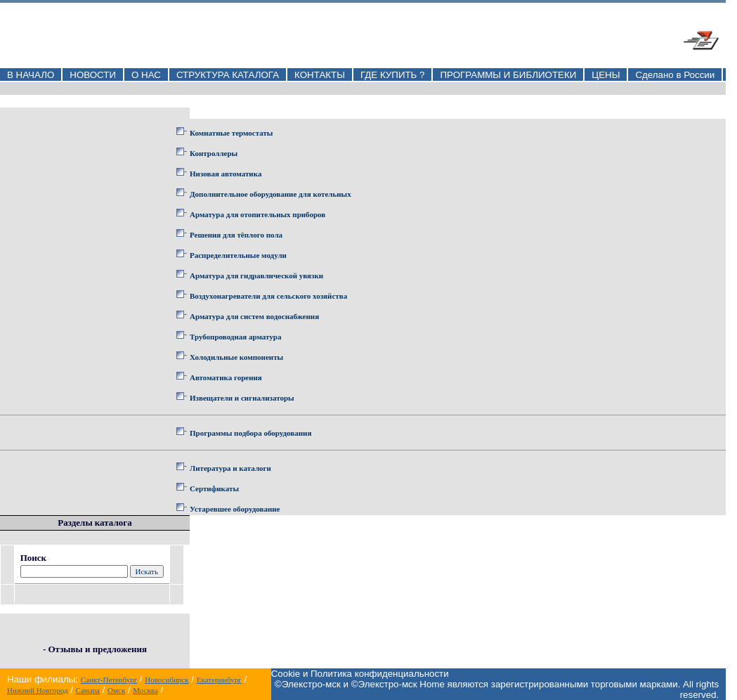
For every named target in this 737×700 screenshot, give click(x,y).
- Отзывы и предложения (95, 649)
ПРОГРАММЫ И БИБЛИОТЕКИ (508, 75)
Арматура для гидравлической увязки (256, 276)
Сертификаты (214, 488)
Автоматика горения (226, 377)
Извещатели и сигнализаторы (242, 398)
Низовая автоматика (226, 174)
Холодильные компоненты (236, 357)
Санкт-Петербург (109, 680)
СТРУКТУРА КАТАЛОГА (228, 75)
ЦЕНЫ (606, 75)
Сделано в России (675, 75)
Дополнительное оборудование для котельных (270, 194)
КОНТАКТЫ (320, 75)
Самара (88, 690)
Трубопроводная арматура (235, 337)
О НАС (146, 75)
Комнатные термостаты (231, 133)
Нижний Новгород (38, 690)
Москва (145, 690)
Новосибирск (167, 680)
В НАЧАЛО (31, 75)
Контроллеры (214, 153)
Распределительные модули (238, 255)
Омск (116, 690)
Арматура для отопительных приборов (257, 214)
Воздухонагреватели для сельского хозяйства (268, 296)
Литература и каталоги (230, 468)
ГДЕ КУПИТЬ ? (393, 75)
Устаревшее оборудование (235, 509)
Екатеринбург (219, 680)
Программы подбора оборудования (250, 433)
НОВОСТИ (93, 75)
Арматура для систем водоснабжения (254, 316)
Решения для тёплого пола (236, 235)
